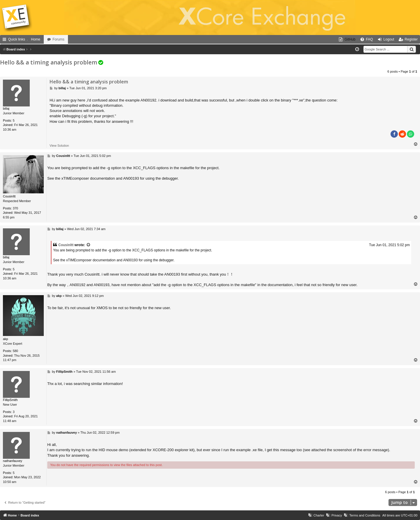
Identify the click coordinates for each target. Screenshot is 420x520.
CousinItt (66, 245)
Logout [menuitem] (389, 39)
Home (36, 39)
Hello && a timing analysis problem (49, 62)
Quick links (17, 39)
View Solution (59, 146)
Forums (58, 39)
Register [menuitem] (411, 39)
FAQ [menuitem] (370, 39)
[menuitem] (347, 39)
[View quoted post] (89, 245)
